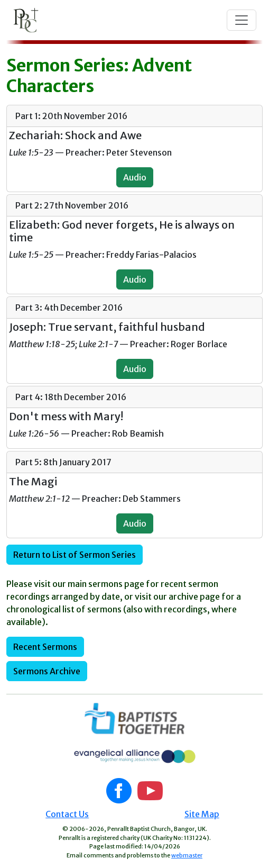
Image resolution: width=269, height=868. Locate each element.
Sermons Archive (47, 671)
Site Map (202, 814)
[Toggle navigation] (242, 20)
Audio (135, 177)
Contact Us (67, 814)
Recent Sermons (45, 647)
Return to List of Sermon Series (75, 555)
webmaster (187, 855)
